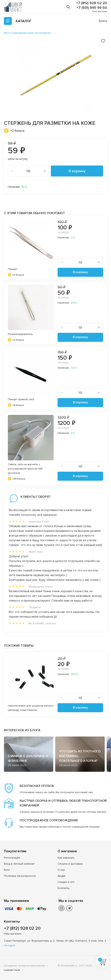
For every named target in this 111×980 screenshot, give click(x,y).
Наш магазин (100, 11)
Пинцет (12, 269)
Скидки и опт (66, 882)
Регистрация (12, 858)
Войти (103, 21)
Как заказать (66, 858)
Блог (7, 870)
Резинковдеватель (20, 334)
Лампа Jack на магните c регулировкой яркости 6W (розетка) (25, 469)
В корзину (77, 171)
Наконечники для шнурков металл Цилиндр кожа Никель (31, 708)
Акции (61, 876)
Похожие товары (19, 646)
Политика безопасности (20, 876)
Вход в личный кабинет (19, 864)
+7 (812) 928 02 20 (92, 3)
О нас (61, 870)
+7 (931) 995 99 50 (92, 8)
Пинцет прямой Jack (21, 399)
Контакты (63, 888)
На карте (10, 945)
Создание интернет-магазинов (24, 966)
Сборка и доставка (70, 864)
